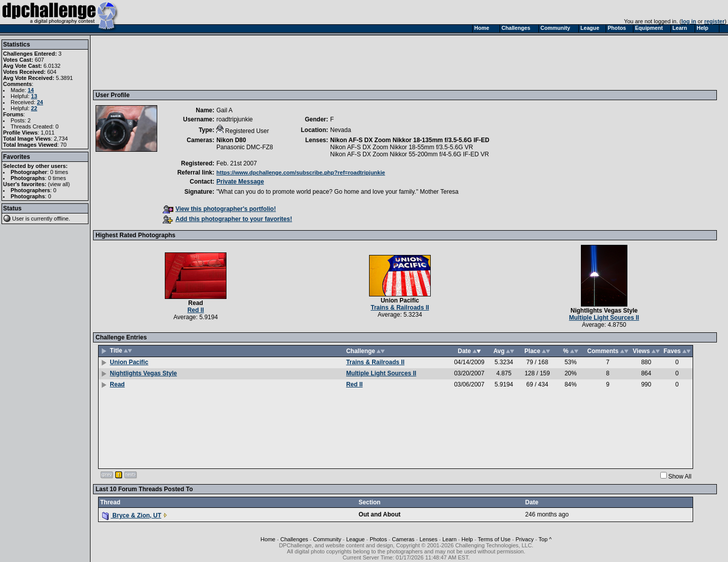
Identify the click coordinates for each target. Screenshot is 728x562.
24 (40, 102)
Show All (680, 477)
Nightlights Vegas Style (604, 311)
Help (467, 539)
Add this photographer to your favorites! (227, 219)
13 (34, 96)
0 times (59, 172)
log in (689, 21)
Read (195, 303)
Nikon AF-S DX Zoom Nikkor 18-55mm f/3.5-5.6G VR (402, 147)
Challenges (294, 539)
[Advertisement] (280, 62)
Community (327, 539)
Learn (449, 539)
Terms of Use (494, 539)
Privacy (525, 539)
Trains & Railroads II (400, 308)
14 (31, 90)
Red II (196, 310)
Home (268, 539)
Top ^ (545, 539)
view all (59, 184)
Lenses (428, 539)
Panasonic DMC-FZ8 (245, 147)
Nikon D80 (231, 140)
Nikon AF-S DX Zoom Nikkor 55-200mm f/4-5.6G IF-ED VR (409, 154)
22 (34, 108)
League (356, 539)
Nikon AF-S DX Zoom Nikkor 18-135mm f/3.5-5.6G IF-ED (410, 140)
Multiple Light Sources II (604, 318)
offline (61, 219)
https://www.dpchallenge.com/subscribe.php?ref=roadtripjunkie (301, 172)
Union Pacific (400, 300)
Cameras (403, 539)
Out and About (379, 514)
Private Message (240, 182)
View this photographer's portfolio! (219, 209)
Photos (378, 539)
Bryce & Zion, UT (132, 515)
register (714, 21)
